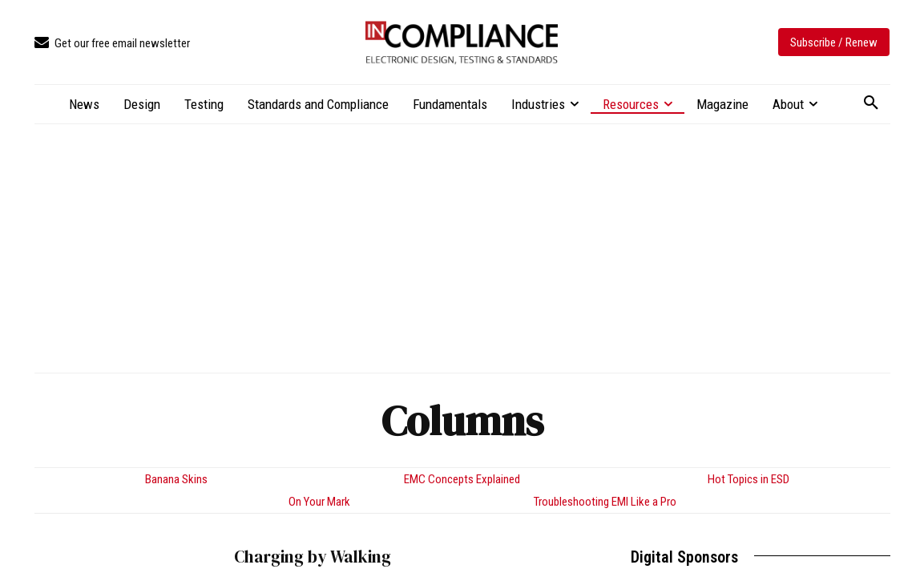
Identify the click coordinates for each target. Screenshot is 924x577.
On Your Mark (319, 502)
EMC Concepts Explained (462, 479)
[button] (871, 103)
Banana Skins (176, 479)
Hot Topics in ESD (748, 479)
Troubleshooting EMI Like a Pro (605, 502)
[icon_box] (112, 44)
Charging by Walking (313, 557)
